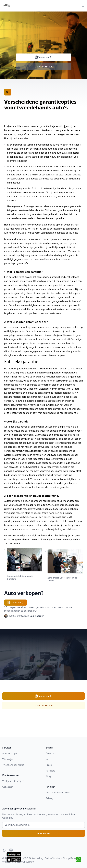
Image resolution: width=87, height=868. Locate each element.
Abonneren (43, 833)
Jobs (48, 759)
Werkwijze (8, 759)
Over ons (51, 753)
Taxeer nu (44, 57)
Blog (48, 776)
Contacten (8, 787)
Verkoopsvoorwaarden (58, 793)
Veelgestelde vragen (13, 781)
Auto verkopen (10, 753)
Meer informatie (44, 67)
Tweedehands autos (13, 765)
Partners (50, 771)
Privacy (50, 798)
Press (49, 765)
